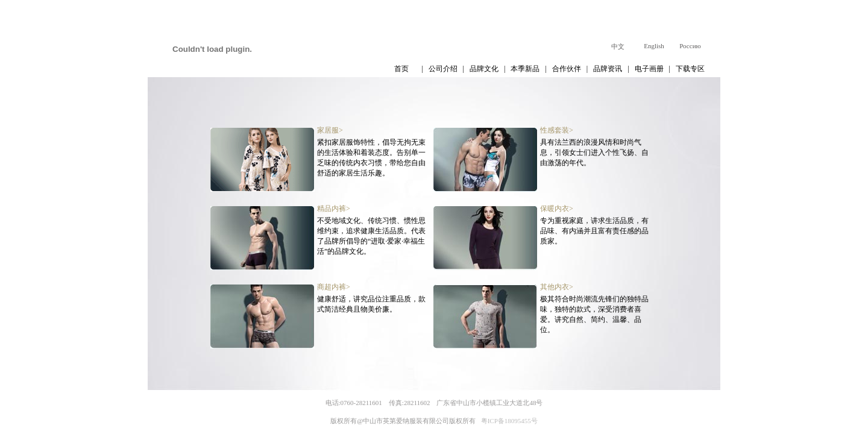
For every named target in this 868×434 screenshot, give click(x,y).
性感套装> (557, 130)
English (654, 46)
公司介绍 (443, 69)
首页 (401, 69)
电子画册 (649, 69)
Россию (690, 46)
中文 (618, 46)
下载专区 (690, 69)
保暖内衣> (557, 209)
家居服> (330, 130)
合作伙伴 (567, 69)
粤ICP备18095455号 (509, 421)
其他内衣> (557, 287)
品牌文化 (484, 69)
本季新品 (525, 69)
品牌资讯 (608, 69)
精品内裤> (334, 209)
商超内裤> (334, 287)
